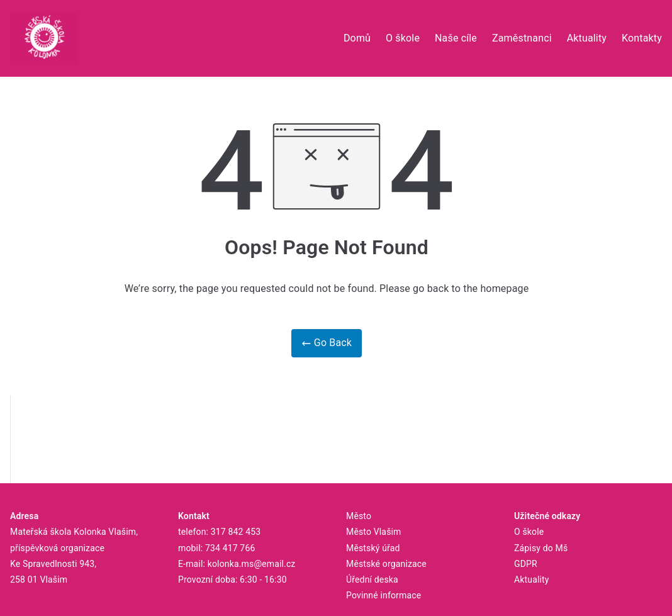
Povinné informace (384, 595)
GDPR (526, 564)
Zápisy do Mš (541, 548)
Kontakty (642, 38)
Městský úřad (373, 548)
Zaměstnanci (522, 38)
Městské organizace (386, 564)
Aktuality (587, 38)
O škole (403, 38)
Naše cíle (456, 38)
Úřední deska (372, 580)
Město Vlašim (374, 532)
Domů (357, 38)
